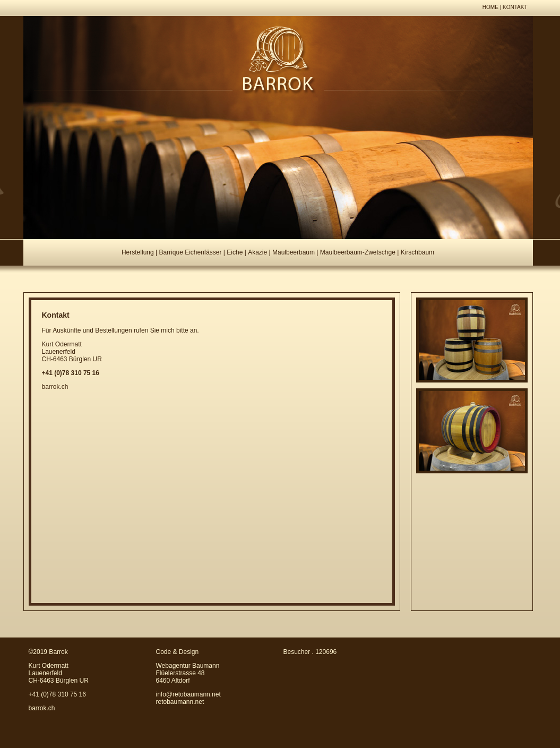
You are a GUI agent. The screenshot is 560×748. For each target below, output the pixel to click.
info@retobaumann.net (188, 694)
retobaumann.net (180, 702)
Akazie (257, 252)
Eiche (235, 252)
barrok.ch (55, 387)
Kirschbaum (417, 252)
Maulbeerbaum (294, 252)
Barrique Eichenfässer (190, 252)
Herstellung (138, 252)
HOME (490, 7)
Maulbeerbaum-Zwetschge (358, 252)
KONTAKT (515, 7)
